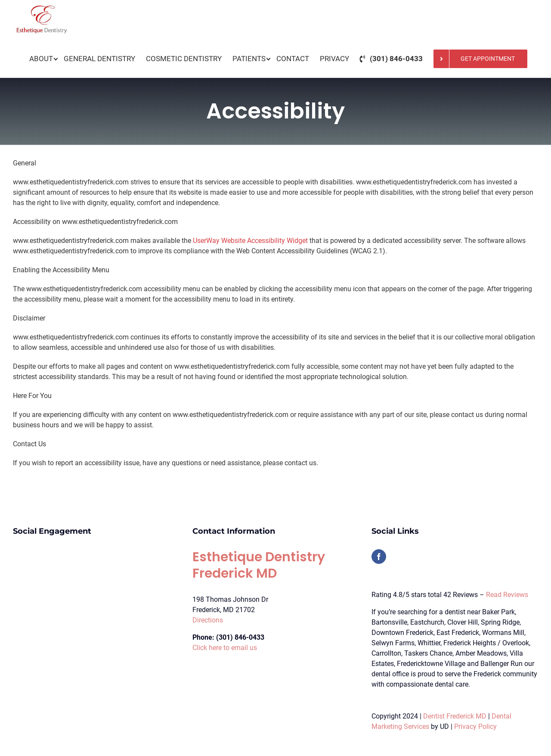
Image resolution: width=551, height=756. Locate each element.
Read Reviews (507, 595)
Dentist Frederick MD (455, 716)
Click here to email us (225, 648)
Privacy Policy (475, 726)
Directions (208, 620)
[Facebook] (379, 557)
